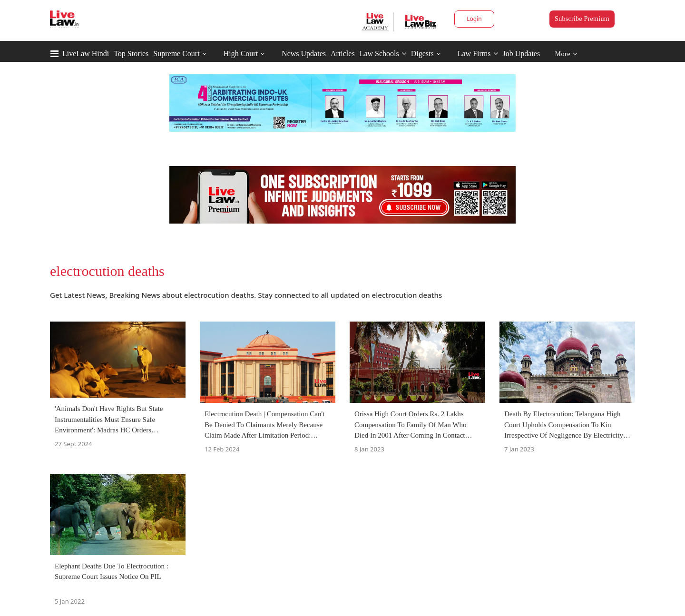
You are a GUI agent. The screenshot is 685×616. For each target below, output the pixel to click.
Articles (343, 54)
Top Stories (131, 54)
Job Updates (522, 54)
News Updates (304, 54)
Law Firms (478, 54)
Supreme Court (176, 54)
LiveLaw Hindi (86, 54)
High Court (241, 54)
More (566, 54)
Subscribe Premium (582, 19)
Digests (422, 54)
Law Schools (383, 54)
